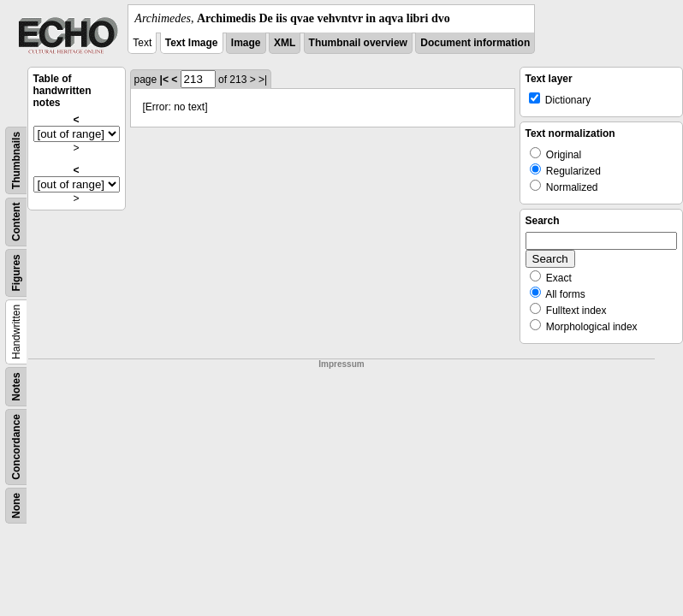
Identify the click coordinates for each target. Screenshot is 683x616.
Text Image (192, 43)
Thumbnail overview (358, 43)
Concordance (16, 447)
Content (16, 222)
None (16, 506)
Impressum (341, 364)
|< (164, 80)
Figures (16, 272)
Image (246, 43)
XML (285, 43)
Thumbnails (16, 160)
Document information (475, 43)
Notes (16, 386)
